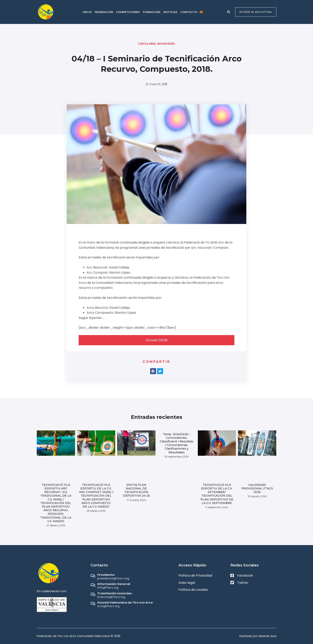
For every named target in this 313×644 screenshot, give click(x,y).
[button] (229, 12)
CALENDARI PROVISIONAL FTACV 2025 (257, 488)
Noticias (170, 12)
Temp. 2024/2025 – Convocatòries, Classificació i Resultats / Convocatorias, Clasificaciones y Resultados (177, 443)
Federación (104, 12)
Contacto (189, 12)
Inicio (87, 12)
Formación (152, 12)
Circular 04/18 (156, 340)
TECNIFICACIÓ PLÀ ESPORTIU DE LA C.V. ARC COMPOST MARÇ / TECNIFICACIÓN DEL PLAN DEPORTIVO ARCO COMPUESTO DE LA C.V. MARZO (96, 496)
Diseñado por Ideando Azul (258, 636)
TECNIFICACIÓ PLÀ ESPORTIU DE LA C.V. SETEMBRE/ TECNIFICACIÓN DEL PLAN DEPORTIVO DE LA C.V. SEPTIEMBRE (217, 494)
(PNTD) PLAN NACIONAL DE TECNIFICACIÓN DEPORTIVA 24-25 (136, 490)
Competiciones (128, 12)
